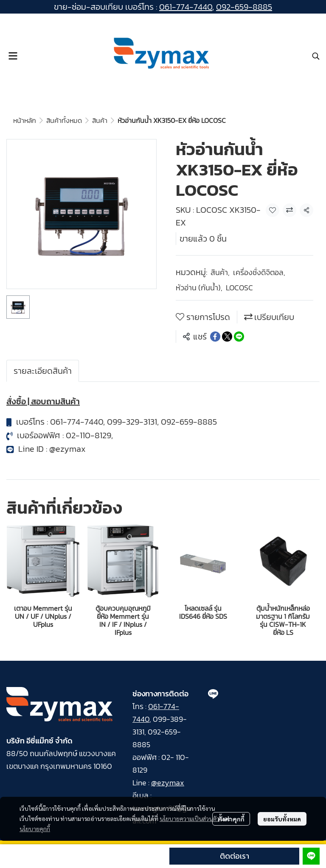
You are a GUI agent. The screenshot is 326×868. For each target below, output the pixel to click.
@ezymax (67, 449)
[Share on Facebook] (215, 337)
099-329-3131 (132, 422)
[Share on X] (227, 337)
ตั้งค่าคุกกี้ (231, 819)
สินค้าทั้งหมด (64, 120)
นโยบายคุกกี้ (35, 829)
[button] (316, 56)
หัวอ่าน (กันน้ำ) (199, 288)
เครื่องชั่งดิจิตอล (259, 272)
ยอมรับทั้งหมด (282, 819)
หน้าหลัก (25, 120)
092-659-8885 (244, 7)
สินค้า (100, 120)
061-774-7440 (186, 7)
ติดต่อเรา (235, 856)
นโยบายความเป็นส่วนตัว (190, 818)
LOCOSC (239, 288)
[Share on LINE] (239, 337)
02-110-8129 (89, 435)
